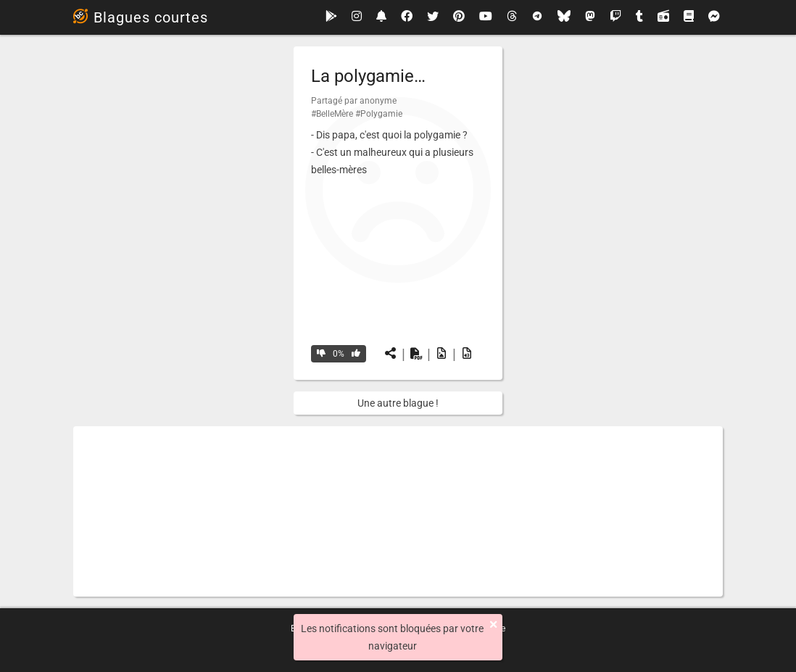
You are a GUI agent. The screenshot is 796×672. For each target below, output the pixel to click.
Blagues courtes (141, 17)
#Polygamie (379, 114)
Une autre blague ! (398, 403)
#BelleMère (332, 114)
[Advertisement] (398, 511)
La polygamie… (368, 76)
